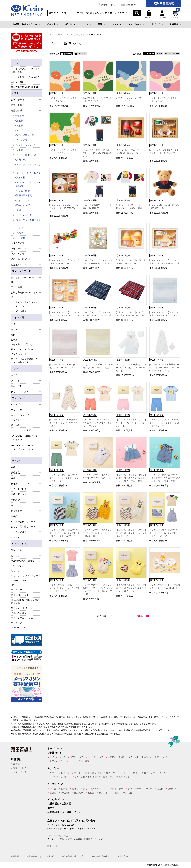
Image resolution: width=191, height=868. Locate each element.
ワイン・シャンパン (26, 145)
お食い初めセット (20, 595)
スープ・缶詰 (23, 130)
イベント (51, 24)
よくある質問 (83, 761)
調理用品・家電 (24, 196)
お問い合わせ (108, 5)
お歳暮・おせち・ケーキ (25, 24)
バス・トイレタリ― (21, 489)
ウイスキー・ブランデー (23, 344)
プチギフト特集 (19, 311)
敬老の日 (172, 789)
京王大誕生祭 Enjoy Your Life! (26, 87)
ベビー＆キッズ (24, 215)
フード (85, 24)
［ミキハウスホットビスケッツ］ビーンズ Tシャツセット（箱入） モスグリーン (66, 478)
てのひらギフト (56, 799)
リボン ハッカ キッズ (22, 608)
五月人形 (78, 793)
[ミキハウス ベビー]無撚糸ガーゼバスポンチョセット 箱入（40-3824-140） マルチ (164, 368)
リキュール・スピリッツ (23, 349)
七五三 (91, 793)
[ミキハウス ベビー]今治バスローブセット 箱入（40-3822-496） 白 (131, 368)
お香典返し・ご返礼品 (59, 804)
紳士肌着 (15, 425)
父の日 (160, 789)
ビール (14, 340)
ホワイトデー (134, 789)
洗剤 (18, 210)
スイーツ (65, 773)
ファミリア (17, 590)
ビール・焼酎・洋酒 (26, 155)
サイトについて (57, 757)
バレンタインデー (114, 789)
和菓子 (20, 126)
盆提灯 (53, 793)
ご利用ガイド (133, 5)
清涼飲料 (21, 178)
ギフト (69, 24)
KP (12, 585)
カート (176, 14)
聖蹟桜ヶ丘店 (20, 768)
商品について (76, 757)
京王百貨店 (166, 865)
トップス (15, 455)
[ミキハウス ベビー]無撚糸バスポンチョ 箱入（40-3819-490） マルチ (65, 423)
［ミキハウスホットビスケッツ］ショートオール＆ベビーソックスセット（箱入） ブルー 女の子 (131, 478)
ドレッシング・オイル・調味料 (29, 184)
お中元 (53, 789)
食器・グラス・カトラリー (29, 166)
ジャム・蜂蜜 (23, 191)
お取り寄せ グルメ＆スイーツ (100, 773)
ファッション (135, 24)
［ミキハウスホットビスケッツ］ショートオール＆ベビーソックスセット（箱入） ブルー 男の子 (165, 478)
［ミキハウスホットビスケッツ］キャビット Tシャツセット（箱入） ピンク (131, 423)
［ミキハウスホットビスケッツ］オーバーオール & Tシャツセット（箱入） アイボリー (165, 533)
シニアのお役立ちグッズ (23, 522)
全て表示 (19, 116)
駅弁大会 (128, 793)
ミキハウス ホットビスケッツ (26, 575)
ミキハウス (17, 571)
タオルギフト (23, 200)
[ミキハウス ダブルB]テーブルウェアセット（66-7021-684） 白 (64, 208)
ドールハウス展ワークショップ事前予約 (25, 71)
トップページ (55, 748)
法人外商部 (32, 856)
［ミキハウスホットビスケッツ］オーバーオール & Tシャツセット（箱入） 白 (131, 533)
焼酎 (13, 335)
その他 (20, 233)
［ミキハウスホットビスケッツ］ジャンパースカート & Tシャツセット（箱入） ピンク (65, 588)
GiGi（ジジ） (18, 566)
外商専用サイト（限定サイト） (64, 812)
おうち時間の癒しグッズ (23, 526)
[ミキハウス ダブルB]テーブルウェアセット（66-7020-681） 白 (164, 153)
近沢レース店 (18, 82)
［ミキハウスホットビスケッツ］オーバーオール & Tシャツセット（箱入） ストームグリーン (65, 533)
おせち (75, 789)
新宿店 (17, 764)
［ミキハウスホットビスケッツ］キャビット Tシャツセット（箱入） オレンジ (98, 423)
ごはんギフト (23, 140)
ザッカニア (17, 623)
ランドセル (104, 793)
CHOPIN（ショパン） (22, 580)
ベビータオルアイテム (22, 618)
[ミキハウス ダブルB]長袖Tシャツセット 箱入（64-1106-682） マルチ (99, 153)
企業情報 (15, 856)
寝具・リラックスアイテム (29, 222)
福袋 (116, 793)
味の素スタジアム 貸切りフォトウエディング (106, 777)
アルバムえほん (19, 613)
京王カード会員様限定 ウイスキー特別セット (25, 361)
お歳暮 (64, 789)
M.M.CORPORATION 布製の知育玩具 (25, 602)
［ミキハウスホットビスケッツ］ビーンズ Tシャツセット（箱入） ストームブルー (166, 423)
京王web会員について (61, 761)
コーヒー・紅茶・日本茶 (28, 173)
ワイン (123, 773)
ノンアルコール (19, 354)
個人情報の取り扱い (101, 856)
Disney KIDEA (18, 628)
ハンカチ (15, 420)
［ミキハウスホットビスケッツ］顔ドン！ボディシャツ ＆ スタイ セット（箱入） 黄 (131, 588)
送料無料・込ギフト (21, 259)
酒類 (100, 24)
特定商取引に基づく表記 (73, 856)
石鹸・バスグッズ (25, 205)
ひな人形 (65, 793)
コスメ (115, 24)
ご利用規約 (49, 856)
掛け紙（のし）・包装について (152, 757)
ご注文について (95, 757)
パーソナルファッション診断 (25, 77)
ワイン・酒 (18, 317)
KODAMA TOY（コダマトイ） (26, 561)
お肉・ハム (22, 160)
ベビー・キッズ (20, 544)
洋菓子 (20, 121)
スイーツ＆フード (21, 271)
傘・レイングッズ (20, 415)
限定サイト (52, 846)
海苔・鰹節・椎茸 (25, 135)
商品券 (51, 808)
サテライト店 (20, 772)
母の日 (149, 789)
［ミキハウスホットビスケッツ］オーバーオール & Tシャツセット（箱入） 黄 (98, 533)
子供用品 (174, 24)
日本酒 (20, 150)
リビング (155, 24)
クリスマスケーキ (92, 789)
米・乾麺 (21, 238)
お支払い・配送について (120, 757)
